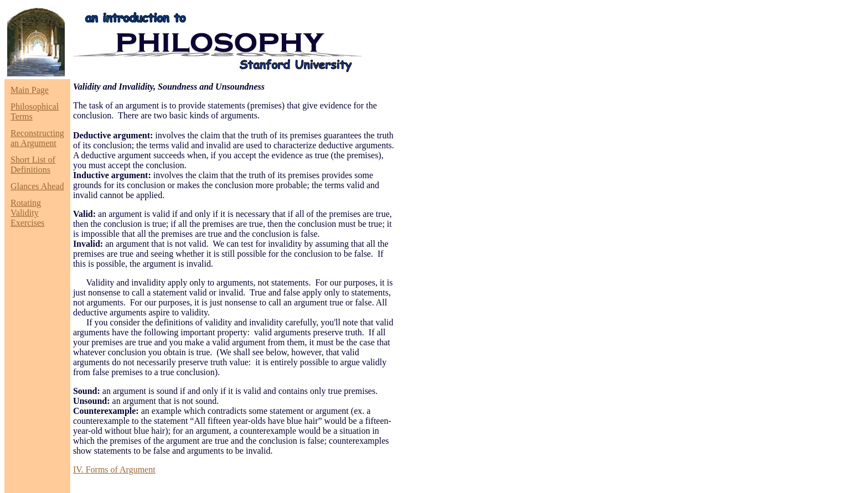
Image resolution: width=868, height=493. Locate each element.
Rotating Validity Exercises (27, 213)
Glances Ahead (37, 186)
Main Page (30, 90)
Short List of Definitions (33, 165)
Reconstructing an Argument (37, 138)
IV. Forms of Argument (114, 469)
